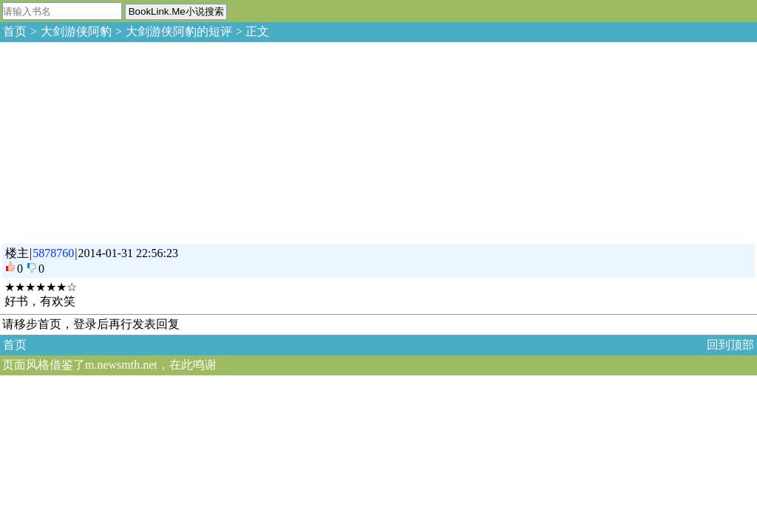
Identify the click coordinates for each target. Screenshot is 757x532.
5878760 (53, 253)
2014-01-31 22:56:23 (128, 253)
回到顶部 (730, 345)
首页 (15, 31)
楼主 (17, 253)
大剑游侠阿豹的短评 (179, 31)
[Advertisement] (111, 140)
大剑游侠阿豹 (76, 31)
